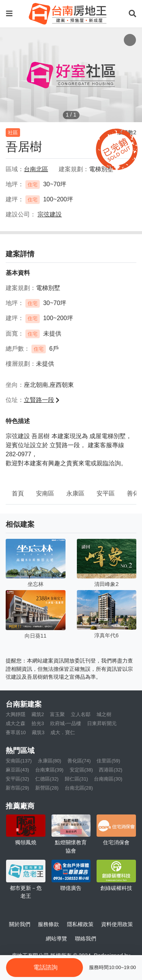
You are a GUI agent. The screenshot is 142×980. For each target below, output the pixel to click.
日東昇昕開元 (102, 723)
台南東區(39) (49, 770)
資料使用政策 (117, 924)
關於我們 (20, 924)
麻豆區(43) (17, 770)
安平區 (106, 493)
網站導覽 (56, 939)
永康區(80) (50, 761)
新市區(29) (17, 788)
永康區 (75, 493)
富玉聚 (57, 714)
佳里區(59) (108, 761)
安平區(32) (17, 779)
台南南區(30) (108, 779)
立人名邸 (81, 714)
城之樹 (104, 714)
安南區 (45, 493)
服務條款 (48, 924)
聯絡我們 (86, 939)
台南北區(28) (79, 788)
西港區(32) (111, 770)
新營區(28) (47, 788)
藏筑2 (38, 714)
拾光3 (38, 723)
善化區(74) (79, 761)
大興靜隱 (16, 714)
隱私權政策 (80, 924)
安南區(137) (19, 761)
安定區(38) (81, 770)
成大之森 (16, 723)
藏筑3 (38, 732)
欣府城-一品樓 (66, 723)
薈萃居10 (16, 732)
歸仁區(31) (76, 779)
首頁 (18, 493)
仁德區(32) (47, 779)
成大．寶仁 (63, 732)
